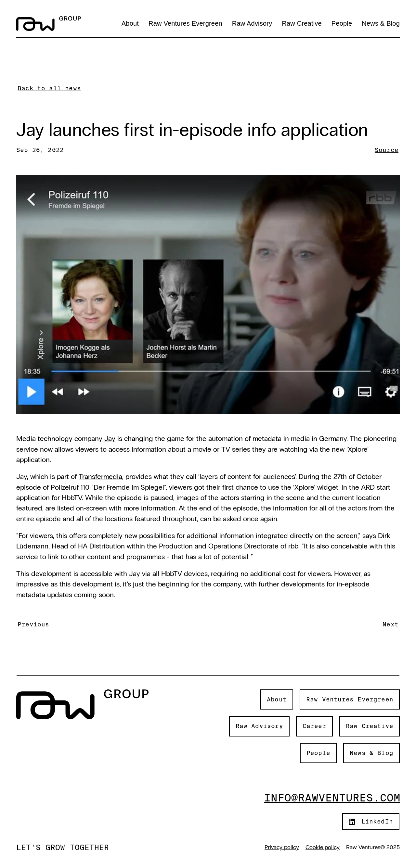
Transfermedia (100, 477)
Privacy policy (282, 847)
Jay (110, 439)
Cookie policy (323, 847)
